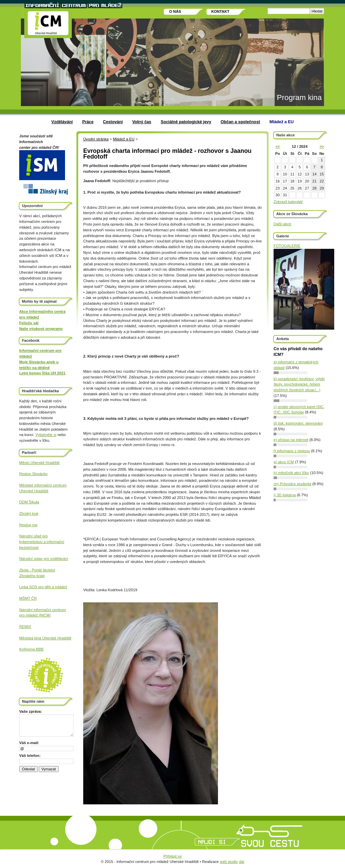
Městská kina (31, 638)
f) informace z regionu (292, 451)
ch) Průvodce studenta (292, 484)
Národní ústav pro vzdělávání (44, 559)
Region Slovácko (33, 474)
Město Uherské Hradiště (39, 463)
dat (242, 862)
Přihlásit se (173, 856)
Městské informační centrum (43, 485)
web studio (229, 862)
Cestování (113, 122)
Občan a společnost (240, 122)
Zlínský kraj (29, 513)
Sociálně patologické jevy (186, 122)
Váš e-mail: (29, 743)
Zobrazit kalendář (288, 202)
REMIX (25, 627)
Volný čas (142, 122)
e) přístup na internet (291, 440)
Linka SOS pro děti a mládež (43, 587)
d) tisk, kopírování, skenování (298, 423)
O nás (175, 11)
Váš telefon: (30, 756)
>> (322, 146)
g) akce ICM (284, 462)
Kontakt (220, 11)
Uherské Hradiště (34, 491)
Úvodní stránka (96, 139)
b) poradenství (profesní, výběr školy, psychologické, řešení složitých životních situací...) (299, 385)
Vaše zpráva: (31, 711)
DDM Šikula (29, 502)
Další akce (282, 224)
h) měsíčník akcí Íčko (291, 473)
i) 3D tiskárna (285, 495)
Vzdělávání (62, 122)
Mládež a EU (282, 122)
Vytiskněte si (46, 435)
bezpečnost (29, 547)
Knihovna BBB (31, 649)
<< (277, 146)
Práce (88, 122)
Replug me (28, 525)
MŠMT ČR (28, 598)
